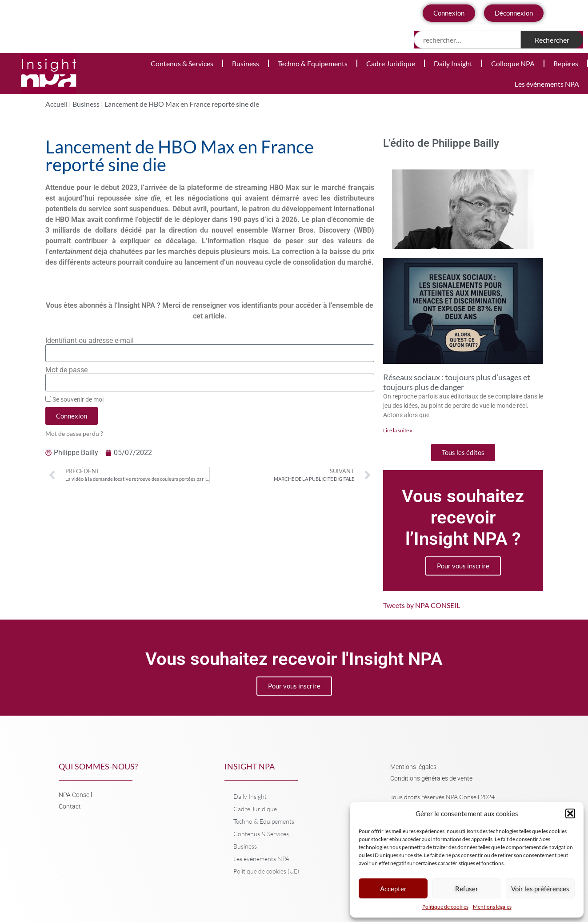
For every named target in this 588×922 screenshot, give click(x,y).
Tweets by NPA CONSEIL (422, 605)
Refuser (467, 889)
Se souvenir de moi (74, 399)
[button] (570, 813)
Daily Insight (453, 63)
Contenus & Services (182, 63)
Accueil (56, 104)
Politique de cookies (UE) (266, 871)
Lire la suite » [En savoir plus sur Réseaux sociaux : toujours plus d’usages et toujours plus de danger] (398, 430)
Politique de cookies (445, 907)
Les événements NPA (547, 84)
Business (246, 63)
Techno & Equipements (313, 63)
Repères (566, 63)
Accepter (393, 889)
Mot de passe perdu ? (74, 434)
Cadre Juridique (391, 63)
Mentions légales (492, 907)
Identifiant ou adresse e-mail (90, 341)
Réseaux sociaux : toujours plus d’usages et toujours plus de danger (457, 382)
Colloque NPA (513, 63)
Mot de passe (66, 370)
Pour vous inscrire (463, 566)
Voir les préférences (540, 889)
